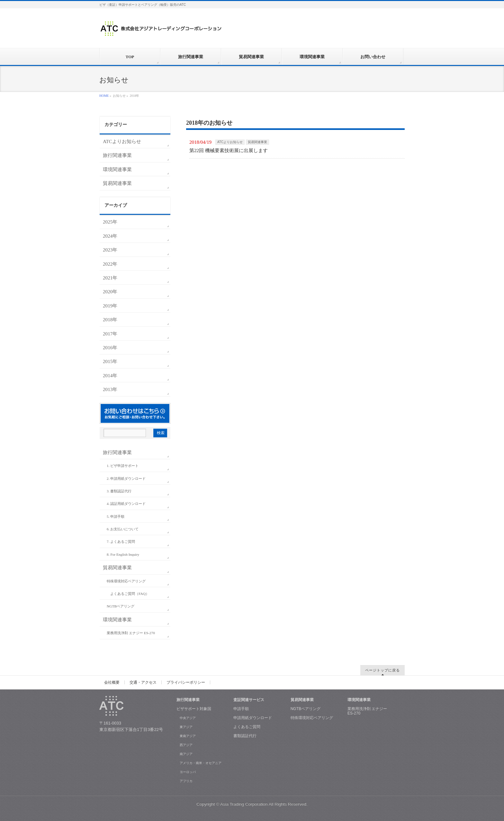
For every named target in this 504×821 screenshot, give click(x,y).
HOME (104, 96)
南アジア (186, 754)
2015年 (110, 361)
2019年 (110, 306)
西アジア (186, 745)
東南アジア (188, 736)
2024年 (110, 236)
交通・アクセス (143, 682)
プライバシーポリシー (186, 682)
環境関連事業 (117, 169)
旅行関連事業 (117, 155)
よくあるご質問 (247, 727)
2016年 (110, 347)
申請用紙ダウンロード (253, 718)
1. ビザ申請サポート (123, 466)
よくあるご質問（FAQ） (130, 594)
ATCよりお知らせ (230, 142)
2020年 (110, 292)
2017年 (110, 334)
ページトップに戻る (382, 670)
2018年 (110, 319)
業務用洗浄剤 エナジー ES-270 (131, 633)
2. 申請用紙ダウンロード (126, 479)
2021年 (110, 278)
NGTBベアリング (121, 606)
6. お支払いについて (123, 529)
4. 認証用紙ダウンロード (126, 504)
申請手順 (241, 709)
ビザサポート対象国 (194, 709)
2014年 (110, 375)
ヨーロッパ (188, 772)
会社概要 (112, 682)
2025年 (110, 222)
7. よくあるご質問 (121, 542)
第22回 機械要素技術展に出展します (229, 150)
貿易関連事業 (257, 142)
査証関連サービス (249, 700)
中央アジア (188, 718)
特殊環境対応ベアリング (126, 581)
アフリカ (186, 781)
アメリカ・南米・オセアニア (201, 763)
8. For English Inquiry (123, 554)
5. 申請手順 (116, 516)
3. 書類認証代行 (119, 491)
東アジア (186, 727)
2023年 (110, 250)
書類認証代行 (245, 736)
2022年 (110, 264)
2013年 (110, 389)
